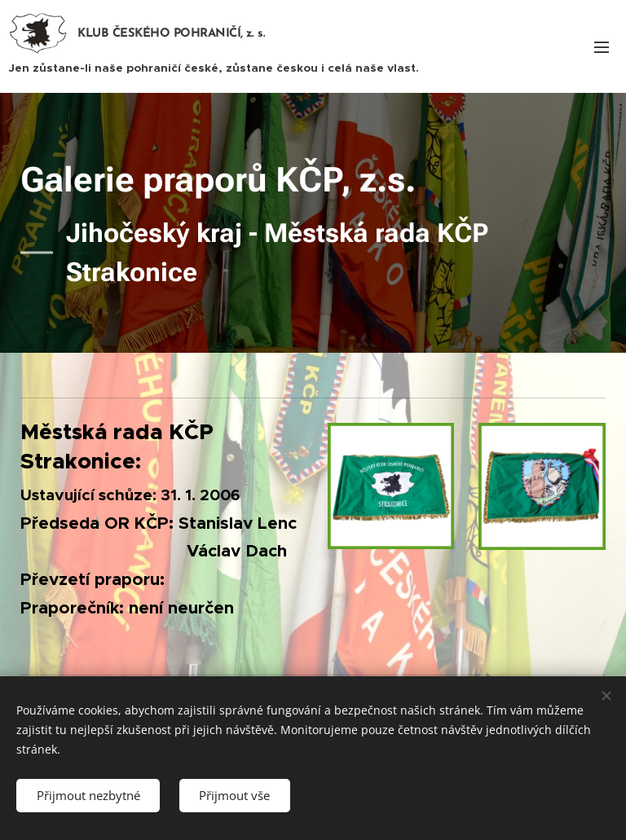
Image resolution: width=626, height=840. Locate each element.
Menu (602, 47)
